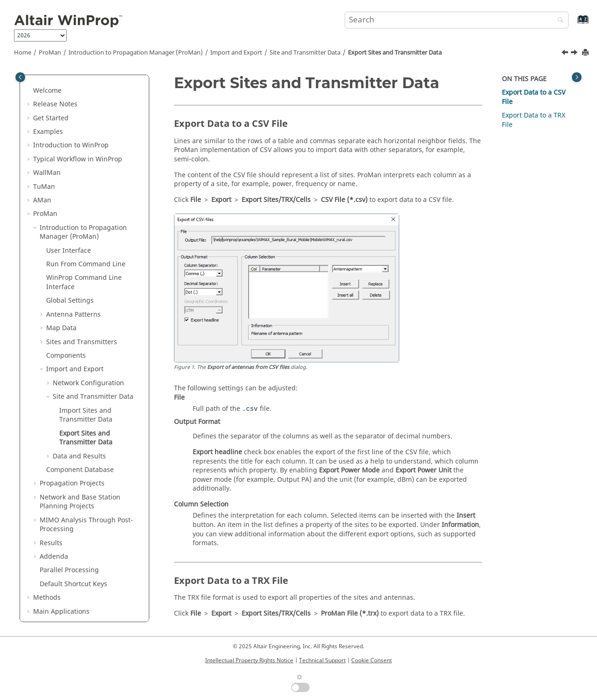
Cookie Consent (371, 660)
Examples (48, 97)
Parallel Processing (69, 536)
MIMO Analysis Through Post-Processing (86, 490)
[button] (29, 84)
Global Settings (70, 266)
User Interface (69, 216)
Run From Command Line (86, 230)
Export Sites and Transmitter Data (395, 53)
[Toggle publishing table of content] (20, 77)
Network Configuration (88, 349)
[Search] (558, 21)
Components (66, 321)
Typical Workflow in (78, 125)
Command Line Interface (84, 248)
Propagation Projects (72, 449)
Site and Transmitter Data (305, 53)
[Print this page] (586, 53)
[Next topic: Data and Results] (575, 54)
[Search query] (457, 20)
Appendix (48, 604)
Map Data (61, 294)
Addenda (54, 522)
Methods (47, 563)
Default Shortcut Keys (73, 550)
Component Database (80, 435)
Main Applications (61, 577)
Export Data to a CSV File (534, 97)
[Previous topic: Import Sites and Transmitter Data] (566, 54)
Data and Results (79, 422)
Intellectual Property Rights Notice (249, 660)
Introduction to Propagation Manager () (136, 53)
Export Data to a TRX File (534, 120)
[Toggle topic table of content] (577, 77)
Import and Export (236, 53)
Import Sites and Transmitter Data (86, 381)
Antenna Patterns (73, 280)
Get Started (51, 84)
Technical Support (322, 660)
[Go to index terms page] (573, 24)
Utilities (59, 591)
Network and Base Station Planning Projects (80, 468)
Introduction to (71, 111)
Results (51, 509)
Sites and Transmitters (82, 308)
